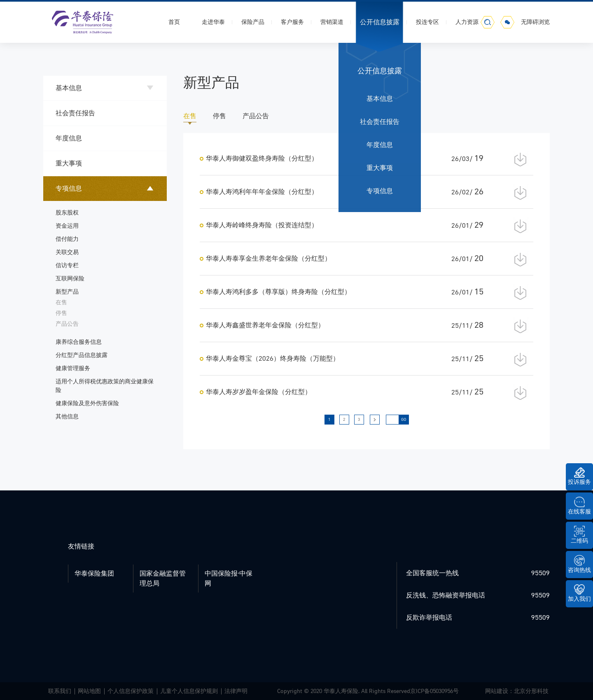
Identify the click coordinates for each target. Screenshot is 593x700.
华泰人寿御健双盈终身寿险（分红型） (262, 159)
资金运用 (67, 226)
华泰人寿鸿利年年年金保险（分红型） (262, 192)
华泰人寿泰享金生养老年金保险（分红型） (268, 259)
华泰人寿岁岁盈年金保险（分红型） (259, 392)
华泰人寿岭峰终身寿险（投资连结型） (262, 225)
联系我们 (60, 691)
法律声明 (236, 691)
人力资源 (467, 22)
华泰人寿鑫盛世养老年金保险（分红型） (265, 325)
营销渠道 (332, 22)
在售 (61, 302)
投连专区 (427, 22)
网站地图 (89, 691)
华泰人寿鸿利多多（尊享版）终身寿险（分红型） (278, 292)
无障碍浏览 (535, 22)
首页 (174, 22)
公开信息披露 (380, 22)
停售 (61, 313)
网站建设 (497, 691)
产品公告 (67, 324)
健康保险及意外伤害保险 (87, 403)
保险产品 (253, 22)
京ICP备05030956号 (434, 691)
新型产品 (67, 292)
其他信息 (67, 416)
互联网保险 (70, 279)
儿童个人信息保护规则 (189, 691)
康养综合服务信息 (79, 342)
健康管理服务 (73, 368)
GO (404, 420)
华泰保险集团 (94, 574)
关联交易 (67, 252)
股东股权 (67, 213)
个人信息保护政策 (131, 691)
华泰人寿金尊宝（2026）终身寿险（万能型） (273, 359)
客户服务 (292, 22)
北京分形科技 (531, 691)
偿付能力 (67, 239)
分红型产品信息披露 (82, 355)
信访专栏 (67, 265)
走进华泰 (213, 22)
